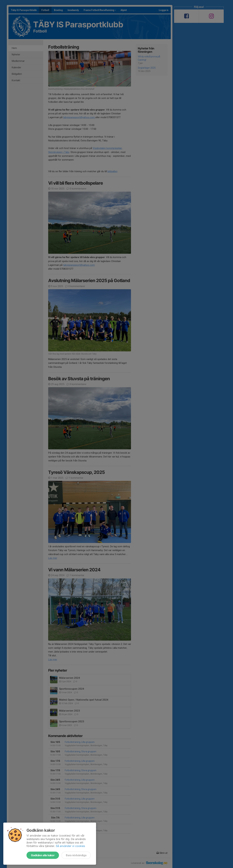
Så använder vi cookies (70, 846)
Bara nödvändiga (76, 855)
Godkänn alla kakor (43, 855)
